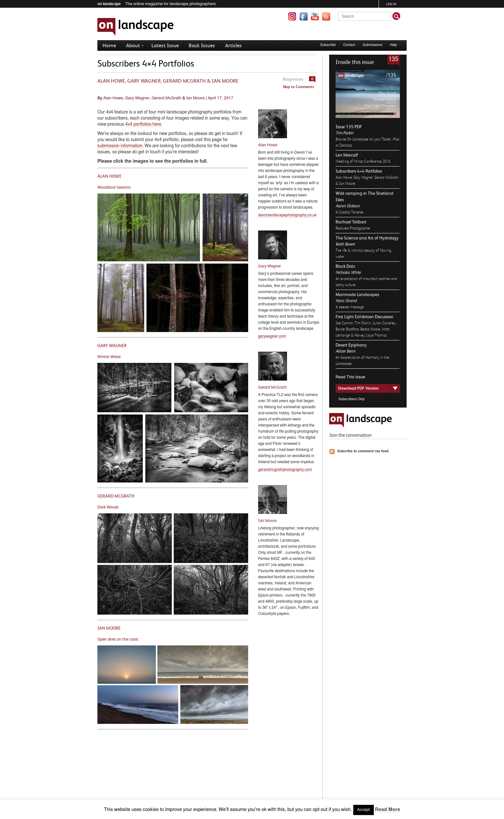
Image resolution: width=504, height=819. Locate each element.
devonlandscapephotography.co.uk (287, 215)
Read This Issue (350, 377)
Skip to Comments (298, 87)
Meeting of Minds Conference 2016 (363, 161)
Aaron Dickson (348, 206)
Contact (349, 45)
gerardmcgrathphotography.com (285, 470)
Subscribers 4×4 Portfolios (359, 171)
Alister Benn (345, 351)
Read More (387, 810)
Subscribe (328, 45)
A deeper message (350, 307)
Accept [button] (364, 810)
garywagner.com (272, 336)
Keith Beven (345, 244)
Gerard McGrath (167, 98)
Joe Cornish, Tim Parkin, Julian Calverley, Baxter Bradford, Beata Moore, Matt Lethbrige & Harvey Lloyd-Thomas (366, 329)
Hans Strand (346, 301)
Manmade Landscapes (357, 294)
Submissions (372, 45)
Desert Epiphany (351, 345)
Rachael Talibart (351, 222)
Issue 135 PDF (349, 127)
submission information (120, 146)
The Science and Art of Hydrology (367, 238)
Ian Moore (195, 98)
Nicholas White (348, 272)
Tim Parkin (344, 133)
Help (393, 45)
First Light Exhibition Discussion (364, 317)
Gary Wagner (137, 98)
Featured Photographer (353, 228)
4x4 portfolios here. (144, 124)
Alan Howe (113, 98)
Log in (391, 4)
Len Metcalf (347, 155)
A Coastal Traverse (349, 212)
